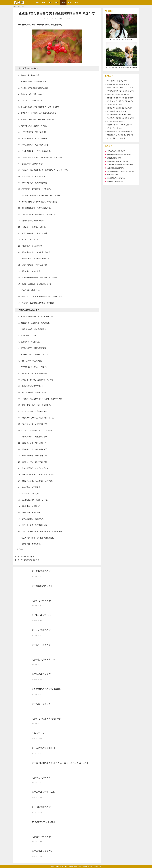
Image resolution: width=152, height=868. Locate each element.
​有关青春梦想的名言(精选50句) (117, 111)
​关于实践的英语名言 (41, 704)
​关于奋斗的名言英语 (41, 645)
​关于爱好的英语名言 (27, 557)
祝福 (70, 2)
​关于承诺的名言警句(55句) (44, 748)
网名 (50, 2)
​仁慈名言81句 (38, 733)
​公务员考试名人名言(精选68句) (46, 689)
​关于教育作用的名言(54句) (44, 586)
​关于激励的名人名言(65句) (44, 851)
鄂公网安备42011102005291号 (59, 866)
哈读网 (15, 7)
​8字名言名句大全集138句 (43, 822)
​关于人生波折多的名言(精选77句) (118, 138)
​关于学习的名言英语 (41, 601)
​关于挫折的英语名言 (41, 807)
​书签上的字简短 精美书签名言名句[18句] (120, 135)
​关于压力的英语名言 (41, 778)
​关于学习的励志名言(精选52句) (46, 719)
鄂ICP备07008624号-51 (75, 866)
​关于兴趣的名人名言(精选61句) (117, 81)
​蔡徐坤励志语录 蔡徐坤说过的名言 (118, 94)
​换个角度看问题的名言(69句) (116, 121)
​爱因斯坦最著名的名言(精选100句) (118, 84)
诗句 (57, 2)
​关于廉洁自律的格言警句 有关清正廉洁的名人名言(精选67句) (60, 763)
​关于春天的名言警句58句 (43, 792)
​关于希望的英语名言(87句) (44, 660)
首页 (37, 2)
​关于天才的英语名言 (41, 630)
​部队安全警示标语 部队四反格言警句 (119, 115)
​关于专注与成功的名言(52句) (30, 560)
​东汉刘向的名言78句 (41, 615)
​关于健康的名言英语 (41, 837)
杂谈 (76, 2)
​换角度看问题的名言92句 (115, 105)
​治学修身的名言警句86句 (115, 128)
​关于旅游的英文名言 (41, 674)
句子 (44, 2)
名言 (63, 2)
